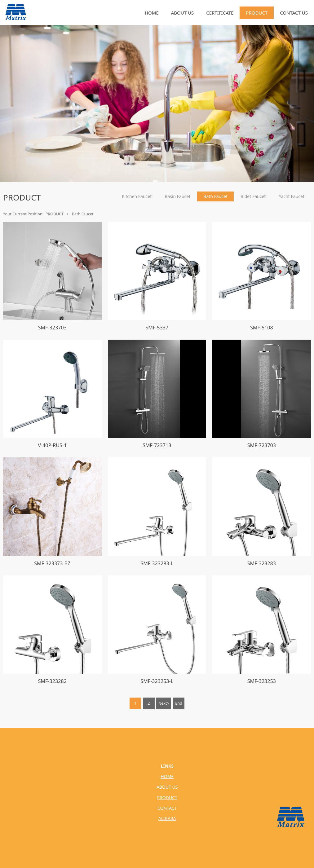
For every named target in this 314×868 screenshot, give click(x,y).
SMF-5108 (262, 328)
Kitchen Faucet (137, 196)
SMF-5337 (157, 328)
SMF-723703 (262, 445)
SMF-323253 (262, 681)
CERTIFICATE (220, 13)
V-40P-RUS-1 (52, 445)
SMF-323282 (52, 681)
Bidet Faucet (253, 196)
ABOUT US (182, 13)
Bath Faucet (215, 196)
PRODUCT (257, 13)
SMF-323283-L (157, 563)
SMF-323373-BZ (52, 563)
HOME (152, 13)
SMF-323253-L (157, 681)
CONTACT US (294, 13)
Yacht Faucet (292, 196)
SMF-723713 (157, 445)
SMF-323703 (52, 328)
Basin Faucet (177, 196)
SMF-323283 (262, 563)
